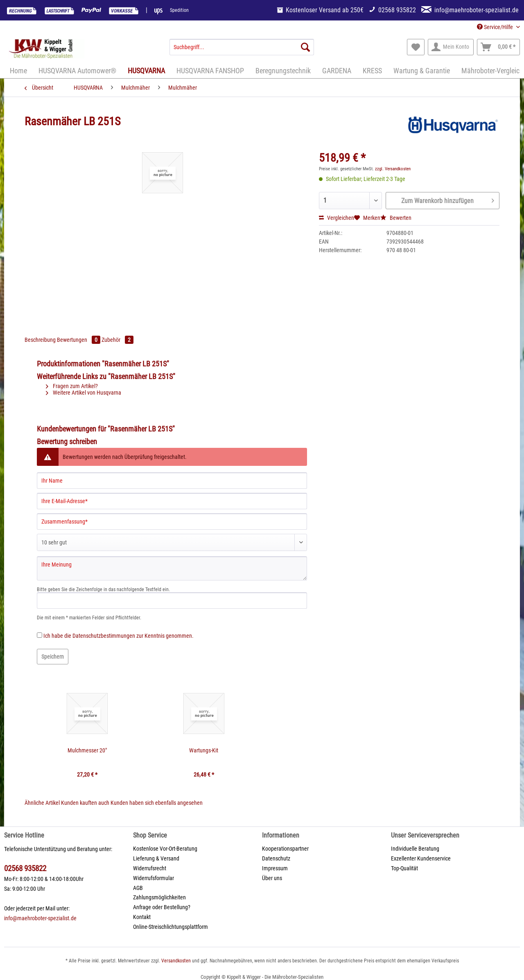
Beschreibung (40, 340)
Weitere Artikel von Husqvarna (84, 393)
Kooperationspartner (285, 849)
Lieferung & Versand (156, 858)
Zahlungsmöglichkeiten (159, 897)
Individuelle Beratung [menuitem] (415, 849)
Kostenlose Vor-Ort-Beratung (165, 849)
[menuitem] (242, 50)
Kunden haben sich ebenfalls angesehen (157, 803)
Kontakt (142, 917)
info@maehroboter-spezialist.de (40, 918)
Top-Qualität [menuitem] (404, 868)
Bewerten (396, 218)
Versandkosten (176, 961)
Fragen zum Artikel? (72, 386)
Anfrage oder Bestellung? (162, 907)
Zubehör (117, 340)
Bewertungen (79, 340)
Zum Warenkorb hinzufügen (448, 199)
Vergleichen (337, 218)
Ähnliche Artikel (42, 803)
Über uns (272, 878)
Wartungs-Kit (204, 750)
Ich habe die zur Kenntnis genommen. (119, 636)
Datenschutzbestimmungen (104, 636)
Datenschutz (276, 858)
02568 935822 (25, 868)
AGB (138, 888)
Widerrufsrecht (150, 868)
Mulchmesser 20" (87, 750)
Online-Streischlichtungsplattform (171, 927)
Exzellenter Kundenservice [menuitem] (421, 858)
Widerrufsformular (154, 878)
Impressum (275, 868)
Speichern (53, 657)
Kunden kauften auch (85, 803)
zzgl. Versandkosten (393, 169)
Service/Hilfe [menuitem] (496, 27)
